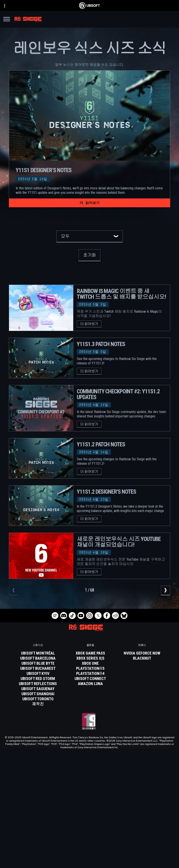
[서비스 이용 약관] (89, 848)
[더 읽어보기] (89, 203)
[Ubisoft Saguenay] (38, 689)
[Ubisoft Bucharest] (38, 668)
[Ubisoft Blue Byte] (38, 663)
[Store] (89, 804)
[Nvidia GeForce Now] (142, 653)
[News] (89, 820)
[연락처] (89, 836)
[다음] (166, 591)
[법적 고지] (89, 855)
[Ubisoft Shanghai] (38, 694)
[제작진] (38, 704)
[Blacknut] (142, 658)
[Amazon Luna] (90, 684)
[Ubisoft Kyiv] (38, 674)
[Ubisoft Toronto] (38, 699)
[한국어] (90, 767)
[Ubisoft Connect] (89, 809)
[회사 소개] (89, 815)
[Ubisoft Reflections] (38, 684)
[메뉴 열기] (7, 20)
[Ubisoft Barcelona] (38, 658)
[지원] (89, 826)
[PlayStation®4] (90, 674)
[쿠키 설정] (89, 861)
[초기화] (90, 255)
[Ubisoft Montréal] (38, 653)
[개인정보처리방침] (89, 842)
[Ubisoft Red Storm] (38, 679)
